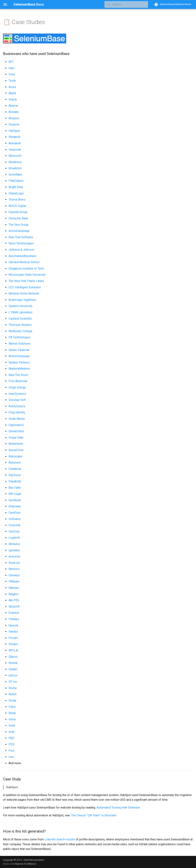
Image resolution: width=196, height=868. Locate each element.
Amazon (14, 118)
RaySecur (15, 475)
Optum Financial (19, 350)
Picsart (13, 638)
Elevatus (14, 575)
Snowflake (15, 175)
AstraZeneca (17, 406)
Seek (12, 726)
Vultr (12, 732)
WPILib (13, 650)
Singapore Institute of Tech (26, 268)
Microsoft (15, 156)
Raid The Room (18, 375)
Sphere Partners (19, 362)
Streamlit (14, 137)
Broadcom (15, 168)
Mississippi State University (27, 275)
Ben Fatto (15, 488)
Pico (12, 751)
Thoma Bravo (17, 200)
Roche (13, 688)
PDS (12, 744)
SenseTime (16, 450)
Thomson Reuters (20, 325)
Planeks (14, 619)
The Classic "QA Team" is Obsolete (94, 815)
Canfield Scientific (20, 319)
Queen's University (21, 306)
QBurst (13, 657)
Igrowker (14, 550)
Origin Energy (17, 387)
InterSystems (17, 394)
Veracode (15, 150)
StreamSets (16, 431)
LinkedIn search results (60, 839)
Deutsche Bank (18, 218)
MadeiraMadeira (19, 369)
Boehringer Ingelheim (22, 300)
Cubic (12, 707)
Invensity (15, 525)
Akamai (13, 106)
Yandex (13, 632)
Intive (12, 719)
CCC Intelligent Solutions (25, 287)
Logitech (14, 538)
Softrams (15, 519)
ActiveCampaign (19, 231)
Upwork (13, 625)
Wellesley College (20, 331)
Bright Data (16, 187)
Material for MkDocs (25, 864)
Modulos (14, 544)
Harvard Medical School (24, 262)
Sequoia (14, 124)
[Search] (126, 4)
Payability (15, 481)
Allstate (14, 112)
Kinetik (13, 663)
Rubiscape (15, 456)
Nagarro (14, 594)
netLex (13, 675)
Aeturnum (15, 463)
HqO (11, 738)
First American (18, 381)
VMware (14, 581)
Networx (14, 569)
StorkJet (14, 563)
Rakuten (14, 588)
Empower (15, 506)
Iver (11, 757)
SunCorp (14, 531)
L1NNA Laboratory (21, 312)
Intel (11, 68)
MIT (11, 62)
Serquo (13, 644)
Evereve (14, 613)
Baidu (12, 713)
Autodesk (15, 143)
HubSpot (14, 131)
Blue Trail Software (21, 237)
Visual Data (16, 438)
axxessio (15, 556)
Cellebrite (15, 469)
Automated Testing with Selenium (118, 808)
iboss (12, 87)
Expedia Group (18, 212)
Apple (12, 93)
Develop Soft (17, 400)
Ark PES (14, 600)
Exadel (13, 669)
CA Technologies (20, 337)
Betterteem (16, 444)
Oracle (13, 99)
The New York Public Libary (26, 281)
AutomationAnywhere (22, 256)
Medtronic (15, 162)
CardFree (15, 513)
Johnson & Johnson (21, 250)
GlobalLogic (16, 193)
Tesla (12, 81)
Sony (12, 74)
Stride (12, 701)
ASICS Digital (17, 206)
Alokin (13, 694)
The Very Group (19, 225)
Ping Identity (17, 412)
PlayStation (16, 181)
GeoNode (15, 500)
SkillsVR (14, 607)
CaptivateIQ (16, 425)
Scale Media (17, 419)
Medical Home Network (24, 293)
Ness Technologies (21, 243)
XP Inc (13, 682)
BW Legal (15, 494)
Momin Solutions (20, 344)
